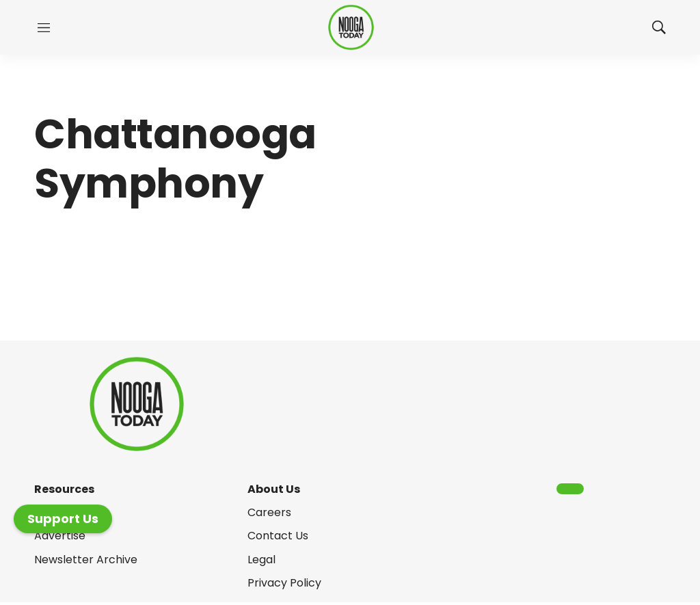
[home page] (351, 28)
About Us (274, 489)
